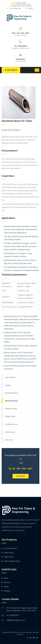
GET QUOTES (21, 476)
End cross (9, 440)
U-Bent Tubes (9, 557)
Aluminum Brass (12, 401)
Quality (6, 587)
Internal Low (10, 432)
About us (7, 582)
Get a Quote (11, 70)
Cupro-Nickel (10, 377)
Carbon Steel (10, 416)
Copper (8, 385)
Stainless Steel (11, 409)
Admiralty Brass (11, 393)
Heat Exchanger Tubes (12, 561)
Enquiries (7, 591)
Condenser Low (11, 424)
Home (6, 578)
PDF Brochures (21, 61)
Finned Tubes (9, 553)
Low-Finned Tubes (10, 548)
